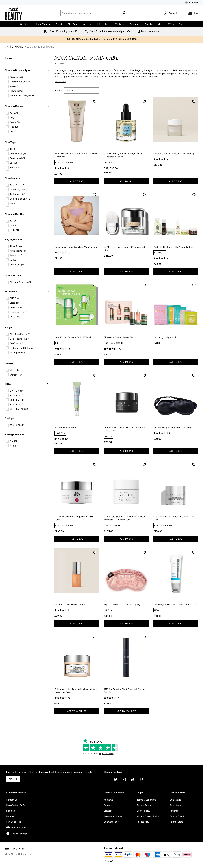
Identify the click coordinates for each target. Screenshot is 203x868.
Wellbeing (120, 24)
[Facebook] (107, 782)
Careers (108, 805)
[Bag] (194, 13)
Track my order (16, 828)
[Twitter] (116, 782)
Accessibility (143, 822)
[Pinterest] (141, 782)
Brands (60, 24)
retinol (131, 73)
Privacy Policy (144, 805)
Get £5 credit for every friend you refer (107, 31)
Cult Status (175, 800)
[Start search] (125, 13)
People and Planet (113, 816)
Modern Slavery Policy (148, 816)
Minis (160, 24)
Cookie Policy (143, 811)
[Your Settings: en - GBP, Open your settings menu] (192, 2)
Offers (170, 24)
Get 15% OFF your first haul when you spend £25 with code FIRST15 (102, 39)
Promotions (175, 805)
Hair (98, 24)
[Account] (171, 13)
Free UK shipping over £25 (60, 31)
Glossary (108, 811)
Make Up (87, 24)
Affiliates (174, 811)
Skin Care (73, 24)
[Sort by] (82, 90)
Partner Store (176, 822)
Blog (181, 24)
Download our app (148, 31)
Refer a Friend (177, 816)
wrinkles (67, 73)
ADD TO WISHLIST (77, 711)
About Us (108, 800)
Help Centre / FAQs (16, 805)
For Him (149, 24)
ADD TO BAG (84, 182)
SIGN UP (13, 779)
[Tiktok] (133, 782)
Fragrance (135, 24)
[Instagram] (124, 782)
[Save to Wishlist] (95, 101)
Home (7, 47)
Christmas (25, 24)
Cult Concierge (14, 822)
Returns (10, 816)
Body (108, 24)
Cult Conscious (111, 822)
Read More (60, 81)
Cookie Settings (16, 834)
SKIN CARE (17, 47)
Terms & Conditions (146, 800)
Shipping (11, 811)
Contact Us (12, 800)
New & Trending (43, 24)
